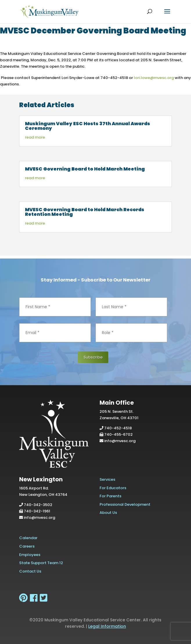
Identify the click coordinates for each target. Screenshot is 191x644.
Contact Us (30, 571)
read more (35, 137)
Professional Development (125, 504)
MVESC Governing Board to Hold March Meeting (85, 169)
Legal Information (107, 626)
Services (107, 479)
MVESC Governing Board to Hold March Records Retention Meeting (85, 212)
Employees (30, 555)
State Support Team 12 (41, 563)
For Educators (113, 488)
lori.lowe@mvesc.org (154, 78)
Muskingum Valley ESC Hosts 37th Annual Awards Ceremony (88, 126)
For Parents (110, 496)
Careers (27, 546)
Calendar (28, 538)
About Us (108, 513)
